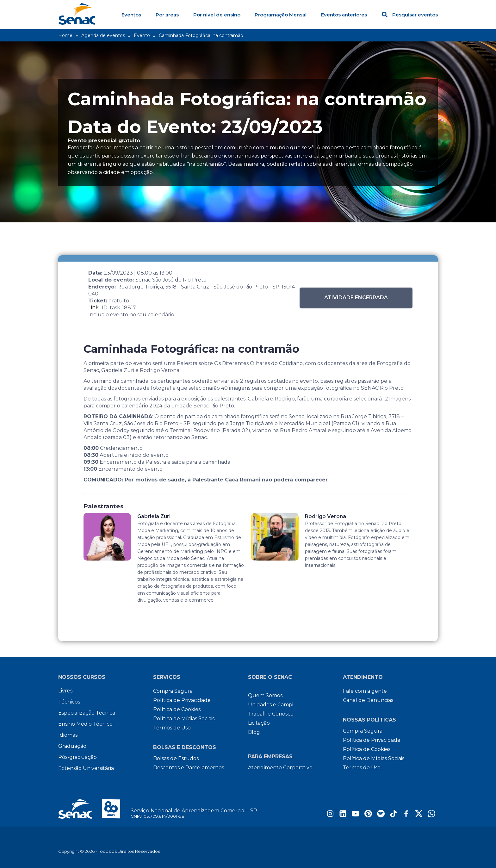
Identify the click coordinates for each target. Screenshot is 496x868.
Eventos (131, 15)
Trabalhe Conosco (271, 714)
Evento (142, 35)
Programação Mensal (281, 15)
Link (93, 307)
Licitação (259, 723)
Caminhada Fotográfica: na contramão (201, 35)
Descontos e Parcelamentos (189, 768)
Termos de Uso (172, 728)
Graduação (72, 746)
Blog (254, 732)
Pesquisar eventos (410, 15)
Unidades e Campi (271, 705)
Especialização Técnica (87, 713)
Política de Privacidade (182, 700)
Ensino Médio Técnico (85, 724)
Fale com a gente (365, 691)
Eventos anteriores (344, 15)
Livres (65, 691)
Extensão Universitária (86, 768)
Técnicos (69, 702)
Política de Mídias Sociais (184, 719)
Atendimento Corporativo (280, 768)
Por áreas (167, 15)
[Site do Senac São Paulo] (94, 809)
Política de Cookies (177, 709)
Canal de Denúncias (368, 700)
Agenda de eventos (103, 35)
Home (65, 35)
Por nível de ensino (217, 15)
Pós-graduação (77, 757)
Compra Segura (173, 691)
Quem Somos (265, 695)
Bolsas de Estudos (176, 758)
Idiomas (68, 735)
